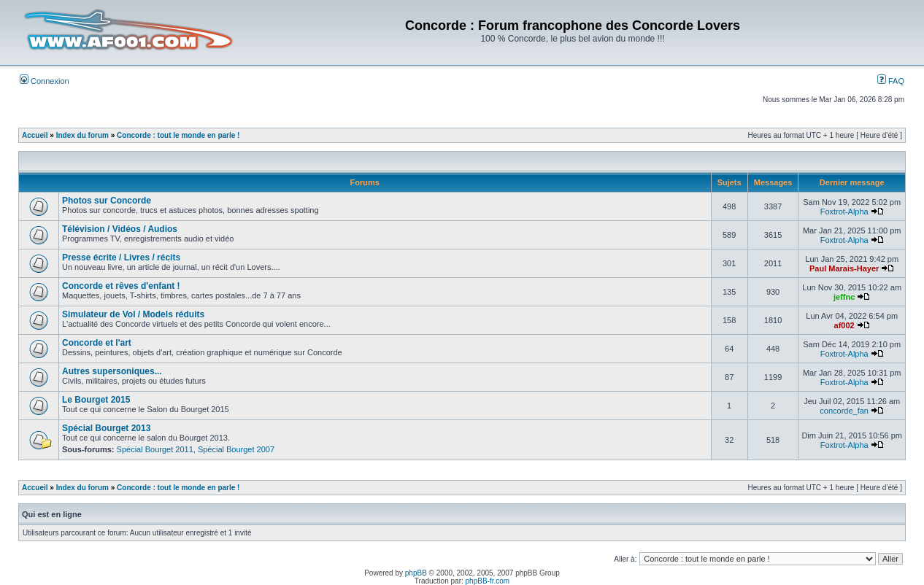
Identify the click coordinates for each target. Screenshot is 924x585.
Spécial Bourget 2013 (106, 428)
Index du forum (82, 135)
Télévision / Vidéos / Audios (120, 229)
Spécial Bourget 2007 (236, 449)
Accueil (35, 135)
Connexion (45, 81)
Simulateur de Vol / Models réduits (133, 314)
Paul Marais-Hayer (844, 268)
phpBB (416, 573)
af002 (844, 325)
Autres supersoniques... (112, 371)
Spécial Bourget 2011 (155, 449)
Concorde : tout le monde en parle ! (178, 135)
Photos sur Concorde (107, 201)
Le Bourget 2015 (96, 400)
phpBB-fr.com (488, 581)
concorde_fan (844, 411)
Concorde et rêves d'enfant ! (121, 286)
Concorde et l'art (97, 343)
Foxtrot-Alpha (844, 212)
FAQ (891, 81)
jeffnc (844, 297)
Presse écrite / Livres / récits (121, 257)
